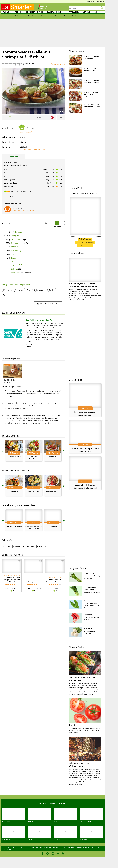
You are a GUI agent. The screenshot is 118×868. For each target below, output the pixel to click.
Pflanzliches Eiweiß (33, 491)
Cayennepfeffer (17, 265)
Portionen (57, 227)
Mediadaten (95, 848)
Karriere (14, 848)
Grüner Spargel (90, 573)
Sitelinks (21, 848)
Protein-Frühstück (53, 491)
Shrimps (14, 243)
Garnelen (7, 547)
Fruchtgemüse (18, 547)
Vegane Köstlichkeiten (85, 485)
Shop (98, 12)
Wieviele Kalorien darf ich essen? (33, 150)
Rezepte (18, 12)
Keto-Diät (53, 457)
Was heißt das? (26, 132)
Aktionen (87, 12)
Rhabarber (88, 615)
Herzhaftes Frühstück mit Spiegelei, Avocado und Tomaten (12, 580)
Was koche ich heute (14, 526)
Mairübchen (88, 628)
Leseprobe (73, 237)
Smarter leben (73, 12)
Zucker (14, 258)
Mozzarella (15, 239)
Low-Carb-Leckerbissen (85, 412)
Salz (12, 262)
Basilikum (15, 273)
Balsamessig (16, 250)
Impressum (39, 848)
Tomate (7, 295)
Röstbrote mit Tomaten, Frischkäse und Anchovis (92, 95)
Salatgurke (15, 236)
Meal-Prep (53, 526)
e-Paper (99, 237)
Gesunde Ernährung (34, 12)
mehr (61, 170)
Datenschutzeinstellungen (62, 848)
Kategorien (8, 849)
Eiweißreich (14, 491)
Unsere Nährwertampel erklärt (22, 191)
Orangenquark (33, 582)
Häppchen (30, 547)
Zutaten (6, 223)
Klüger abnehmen (55, 12)
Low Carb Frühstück (14, 457)
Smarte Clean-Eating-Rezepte (85, 448)
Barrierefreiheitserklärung (81, 848)
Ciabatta (14, 269)
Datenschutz (48, 848)
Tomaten (19, 232)
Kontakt (28, 848)
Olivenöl (14, 254)
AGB (33, 848)
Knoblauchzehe (17, 247)
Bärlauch (87, 601)
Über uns (7, 848)
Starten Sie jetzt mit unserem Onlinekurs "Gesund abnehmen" (85, 273)
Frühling (7, 12)
